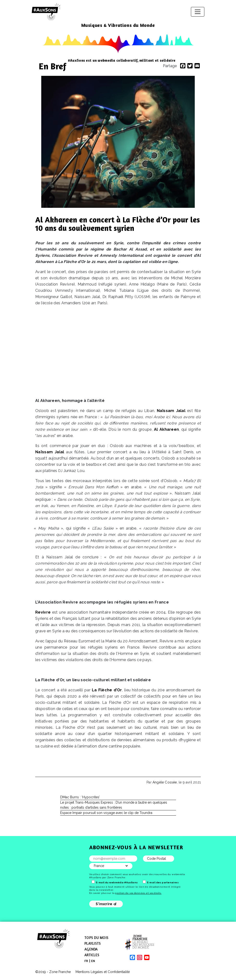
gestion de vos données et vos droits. (138, 893)
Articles (92, 955)
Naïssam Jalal (171, 411)
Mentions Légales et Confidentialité (103, 972)
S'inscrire (106, 904)
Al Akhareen (166, 429)
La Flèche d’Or (107, 690)
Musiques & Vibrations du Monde (118, 25)
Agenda (91, 949)
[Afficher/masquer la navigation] (198, 12)
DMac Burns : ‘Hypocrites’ (80, 797)
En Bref (53, 66)
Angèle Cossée (165, 782)
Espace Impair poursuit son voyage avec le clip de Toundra (106, 813)
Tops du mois (96, 938)
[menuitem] (86, 961)
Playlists (93, 943)
